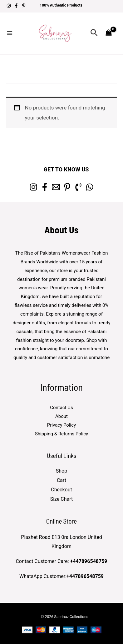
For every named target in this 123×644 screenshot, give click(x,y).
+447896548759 (89, 561)
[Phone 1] (78, 187)
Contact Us (61, 408)
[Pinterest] (24, 6)
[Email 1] (56, 187)
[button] (94, 33)
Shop (61, 471)
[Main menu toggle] (10, 33)
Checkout (61, 490)
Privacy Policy (61, 425)
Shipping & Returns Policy (61, 434)
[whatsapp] (90, 187)
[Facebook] (16, 6)
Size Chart (62, 499)
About (61, 416)
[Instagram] (9, 6)
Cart (61, 480)
